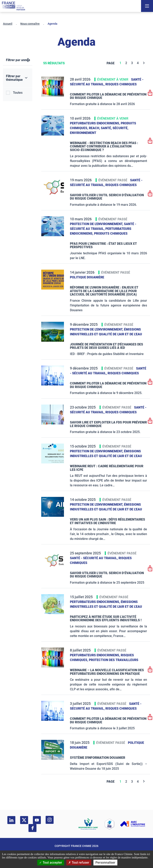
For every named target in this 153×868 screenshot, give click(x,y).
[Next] (144, 63)
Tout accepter (51, 863)
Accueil (8, 24)
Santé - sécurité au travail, (94, 558)
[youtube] (37, 820)
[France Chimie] (14, 6)
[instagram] (50, 820)
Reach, (95, 128)
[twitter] (24, 820)
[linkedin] (11, 820)
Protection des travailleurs (114, 660)
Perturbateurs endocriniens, (95, 123)
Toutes (18, 93)
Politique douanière (87, 277)
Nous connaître (30, 24)
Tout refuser (79, 863)
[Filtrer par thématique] (18, 78)
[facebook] (32, 828)
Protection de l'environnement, (97, 224)
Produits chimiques (111, 234)
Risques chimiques (121, 84)
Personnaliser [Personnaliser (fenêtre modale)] (105, 863)
